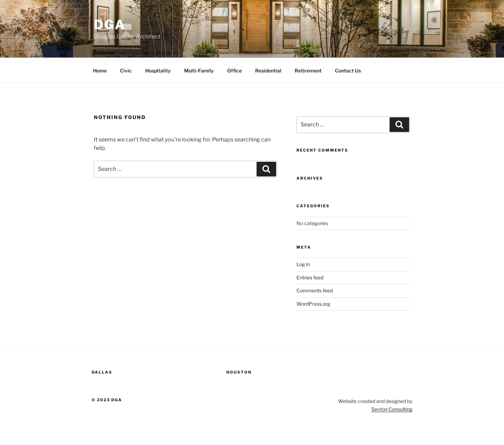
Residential (268, 71)
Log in (303, 264)
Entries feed (310, 277)
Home (100, 71)
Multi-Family (199, 71)
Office (234, 71)
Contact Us (348, 71)
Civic (126, 71)
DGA (110, 25)
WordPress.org (313, 304)
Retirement (308, 71)
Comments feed (315, 290)
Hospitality (158, 71)
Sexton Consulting (392, 409)
